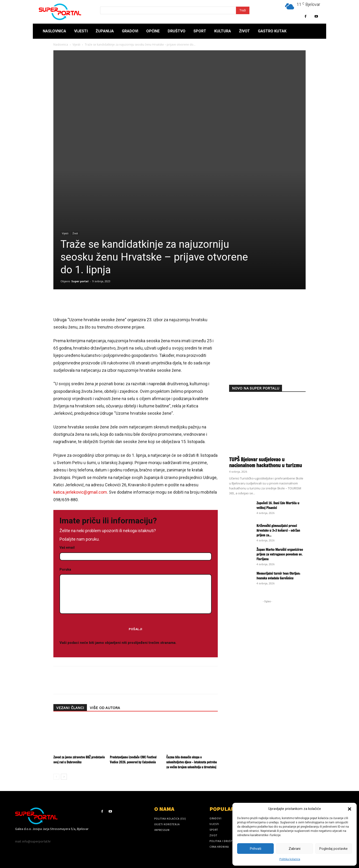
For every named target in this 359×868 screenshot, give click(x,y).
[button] (350, 809)
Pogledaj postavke (333, 849)
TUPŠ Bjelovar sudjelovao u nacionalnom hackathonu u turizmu (265, 462)
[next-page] (64, 777)
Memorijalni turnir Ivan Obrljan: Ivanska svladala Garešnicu (278, 576)
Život (75, 233)
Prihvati (256, 849)
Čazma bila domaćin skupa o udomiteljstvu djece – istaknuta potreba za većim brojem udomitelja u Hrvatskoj (192, 762)
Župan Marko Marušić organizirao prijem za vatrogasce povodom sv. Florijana (280, 554)
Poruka (136, 591)
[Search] (243, 10)
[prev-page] (56, 777)
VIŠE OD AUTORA (105, 708)
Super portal (80, 281)
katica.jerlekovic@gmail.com (80, 492)
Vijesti (76, 45)
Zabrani (295, 849)
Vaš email (136, 552)
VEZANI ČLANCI (70, 708)
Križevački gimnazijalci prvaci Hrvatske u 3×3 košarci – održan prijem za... (278, 530)
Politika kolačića (290, 859)
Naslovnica (61, 45)
